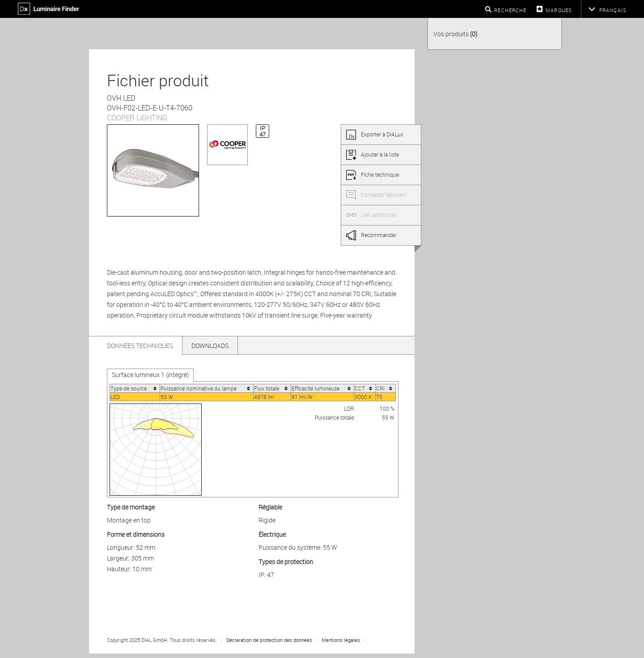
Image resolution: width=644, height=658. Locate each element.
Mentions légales (341, 640)
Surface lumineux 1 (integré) (150, 375)
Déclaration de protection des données (269, 640)
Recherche (510, 10)
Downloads (210, 346)
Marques (559, 10)
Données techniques (140, 346)
